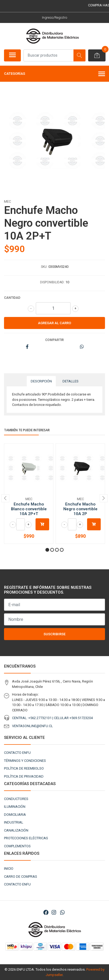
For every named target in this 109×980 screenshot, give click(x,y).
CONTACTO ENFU (17, 753)
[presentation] (5, 498)
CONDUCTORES (16, 799)
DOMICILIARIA (15, 815)
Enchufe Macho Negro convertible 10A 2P (80, 509)
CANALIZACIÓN (16, 830)
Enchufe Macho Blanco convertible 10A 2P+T (29, 509)
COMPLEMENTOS (17, 846)
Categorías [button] (54, 74)
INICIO (9, 869)
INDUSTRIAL (14, 822)
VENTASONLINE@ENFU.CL (32, 726)
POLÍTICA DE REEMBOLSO (24, 768)
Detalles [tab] (71, 381)
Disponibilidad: (52, 282)
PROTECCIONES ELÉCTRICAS (26, 838)
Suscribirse (54, 634)
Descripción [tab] (41, 381)
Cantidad (12, 298)
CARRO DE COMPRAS (21, 877)
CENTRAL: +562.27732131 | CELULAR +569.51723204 (52, 718)
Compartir (54, 340)
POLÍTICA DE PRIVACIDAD (24, 776)
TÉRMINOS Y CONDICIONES (25, 761)
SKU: (44, 267)
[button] (47, 550)
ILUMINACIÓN (15, 807)
